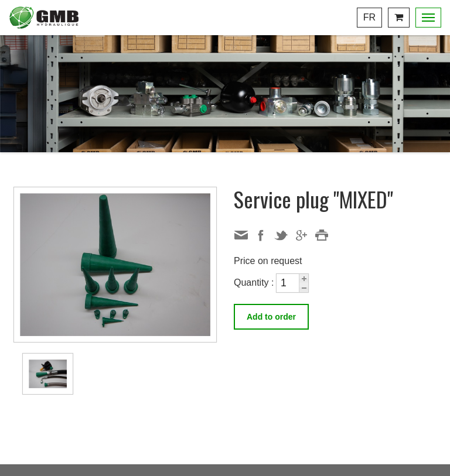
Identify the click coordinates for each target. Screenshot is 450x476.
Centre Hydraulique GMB (44, 18)
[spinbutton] (288, 283)
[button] (304, 279)
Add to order (271, 317)
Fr (369, 17)
